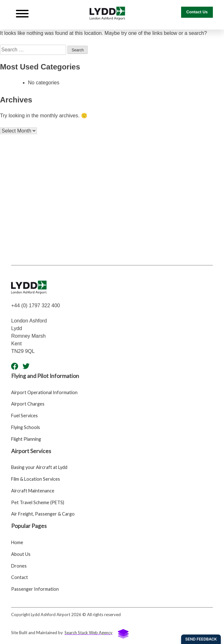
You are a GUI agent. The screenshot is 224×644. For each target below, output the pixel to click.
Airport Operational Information (44, 392)
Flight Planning (26, 439)
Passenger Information (35, 589)
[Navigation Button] (22, 15)
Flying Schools (26, 427)
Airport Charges (28, 404)
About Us (21, 554)
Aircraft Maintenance (33, 491)
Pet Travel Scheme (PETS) (38, 502)
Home (17, 542)
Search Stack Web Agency (97, 633)
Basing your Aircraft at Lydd (39, 467)
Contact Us (197, 12)
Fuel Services (24, 416)
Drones (19, 566)
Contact (20, 577)
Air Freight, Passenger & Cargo (43, 514)
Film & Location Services (36, 479)
